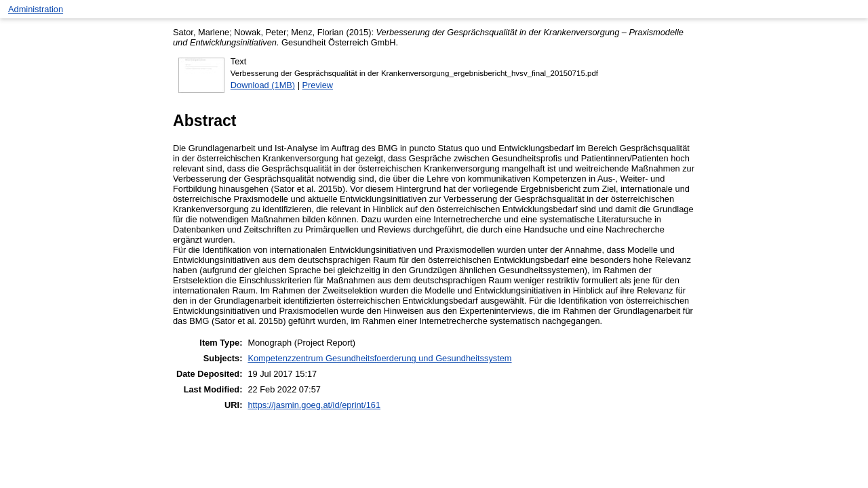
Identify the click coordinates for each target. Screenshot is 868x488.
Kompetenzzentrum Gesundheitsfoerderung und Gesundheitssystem (379, 358)
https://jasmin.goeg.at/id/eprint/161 (314, 405)
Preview (318, 85)
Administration (36, 9)
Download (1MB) (263, 85)
